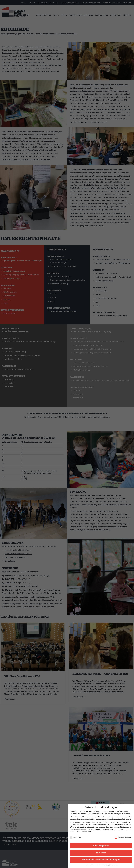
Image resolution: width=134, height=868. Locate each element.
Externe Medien (123, 837)
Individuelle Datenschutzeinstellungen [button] (101, 860)
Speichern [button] (101, 853)
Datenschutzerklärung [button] (102, 865)
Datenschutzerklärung (79, 829)
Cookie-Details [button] (90, 865)
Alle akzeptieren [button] (101, 846)
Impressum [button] (114, 865)
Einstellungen (126, 829)
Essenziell (76, 837)
